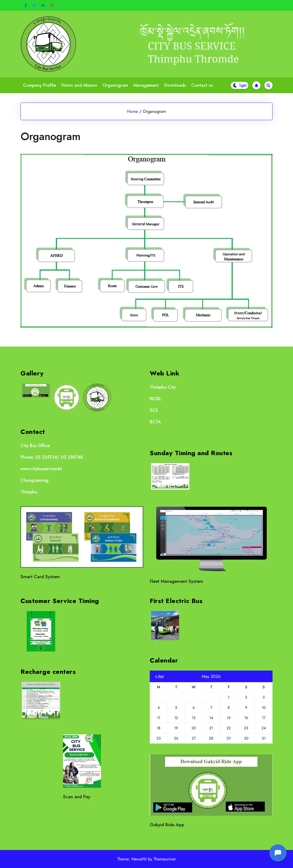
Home (132, 111)
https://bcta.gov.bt (181, 422)
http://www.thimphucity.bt (201, 387)
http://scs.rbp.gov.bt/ (180, 410)
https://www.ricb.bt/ (182, 399)
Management (146, 85)
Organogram (115, 85)
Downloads (175, 85)
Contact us (202, 85)
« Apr (160, 676)
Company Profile (39, 85)
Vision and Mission (79, 85)
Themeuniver (165, 859)
